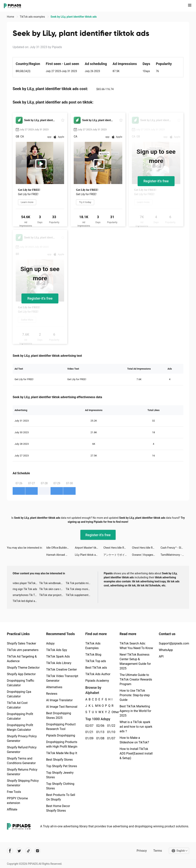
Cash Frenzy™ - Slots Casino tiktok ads (175, 548)
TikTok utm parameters (23, 650)
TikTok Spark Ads (58, 656)
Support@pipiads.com (174, 643)
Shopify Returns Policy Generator (22, 772)
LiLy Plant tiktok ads (87, 555)
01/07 (111, 738)
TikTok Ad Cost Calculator (17, 705)
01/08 (100, 738)
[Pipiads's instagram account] (38, 851)
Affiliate (12, 809)
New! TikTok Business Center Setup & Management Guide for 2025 (135, 661)
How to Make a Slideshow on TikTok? (134, 740)
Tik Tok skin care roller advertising (53, 589)
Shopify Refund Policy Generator (22, 750)
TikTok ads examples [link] (33, 17)
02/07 (89, 726)
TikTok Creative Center (62, 669)
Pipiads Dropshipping (61, 735)
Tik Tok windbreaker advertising (53, 583)
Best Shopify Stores (59, 760)
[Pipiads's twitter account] (19, 851)
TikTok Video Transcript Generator (62, 678)
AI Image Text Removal (62, 707)
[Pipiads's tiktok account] (28, 851)
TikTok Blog (93, 655)
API (161, 656)
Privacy (142, 851)
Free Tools (14, 792)
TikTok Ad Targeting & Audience (22, 659)
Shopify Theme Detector (23, 668)
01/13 (100, 732)
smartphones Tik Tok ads (26, 595)
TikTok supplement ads (79, 595)
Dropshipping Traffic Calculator (21, 683)
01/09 (89, 738)
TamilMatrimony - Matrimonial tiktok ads (175, 555)
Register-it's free (156, 181)
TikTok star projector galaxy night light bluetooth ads (53, 595)
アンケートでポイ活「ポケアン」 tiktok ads (118, 555)
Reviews (52, 694)
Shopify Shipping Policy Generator (23, 783)
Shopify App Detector (21, 674)
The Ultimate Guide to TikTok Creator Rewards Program (136, 679)
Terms (158, 851)
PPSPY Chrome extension (17, 801)
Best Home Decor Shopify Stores (58, 808)
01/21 (89, 732)
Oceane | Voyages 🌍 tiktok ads (146, 555)
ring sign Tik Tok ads (25, 589)
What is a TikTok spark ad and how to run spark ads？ (136, 727)
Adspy (50, 643)
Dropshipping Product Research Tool (61, 727)
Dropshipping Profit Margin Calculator (20, 727)
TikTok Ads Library (59, 663)
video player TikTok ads (26, 583)
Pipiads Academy (97, 681)
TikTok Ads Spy (57, 650)
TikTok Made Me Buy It (62, 753)
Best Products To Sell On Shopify (61, 797)
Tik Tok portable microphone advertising (79, 583)
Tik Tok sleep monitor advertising (79, 589)
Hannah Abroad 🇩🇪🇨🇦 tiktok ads (61, 555)
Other (112, 712)
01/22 (111, 726)
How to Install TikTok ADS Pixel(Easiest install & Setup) (136, 753)
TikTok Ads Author (98, 674)
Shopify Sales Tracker (22, 643)
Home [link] (11, 17)
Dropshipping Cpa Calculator (19, 694)
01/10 (111, 732)
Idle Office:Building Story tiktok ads (61, 548)
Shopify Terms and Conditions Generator (21, 761)
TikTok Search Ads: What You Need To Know (136, 646)
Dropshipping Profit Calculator (20, 716)
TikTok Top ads (96, 661)
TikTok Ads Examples (93, 646)
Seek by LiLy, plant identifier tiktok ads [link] (74, 17)
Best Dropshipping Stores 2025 (59, 716)
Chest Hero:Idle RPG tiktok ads (118, 548)
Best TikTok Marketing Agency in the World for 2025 (135, 711)
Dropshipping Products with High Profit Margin (62, 744)
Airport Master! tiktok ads (89, 548)
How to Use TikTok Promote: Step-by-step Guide (135, 695)
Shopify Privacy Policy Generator (22, 739)
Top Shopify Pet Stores (62, 766)
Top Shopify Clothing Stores (60, 786)
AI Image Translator (59, 700)
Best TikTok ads (96, 668)
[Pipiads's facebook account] (10, 851)
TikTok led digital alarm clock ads (26, 601)
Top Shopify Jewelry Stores (60, 775)
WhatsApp (166, 650)
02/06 (100, 726)
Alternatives (54, 687)
